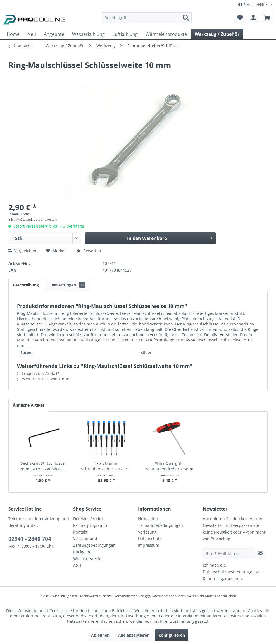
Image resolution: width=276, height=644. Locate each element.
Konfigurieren (172, 635)
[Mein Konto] (253, 18)
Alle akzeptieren (134, 635)
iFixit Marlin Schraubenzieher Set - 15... (106, 466)
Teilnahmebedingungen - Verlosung (162, 529)
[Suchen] (186, 18)
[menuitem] (147, 20)
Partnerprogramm (90, 525)
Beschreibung (26, 285)
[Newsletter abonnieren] (261, 553)
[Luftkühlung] (125, 34)
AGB (77, 565)
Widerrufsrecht (87, 559)
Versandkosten (126, 596)
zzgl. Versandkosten (41, 219)
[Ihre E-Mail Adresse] (229, 553)
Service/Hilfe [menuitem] (253, 5)
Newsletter (148, 519)
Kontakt (80, 532)
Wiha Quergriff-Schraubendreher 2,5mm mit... (170, 466)
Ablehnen (100, 635)
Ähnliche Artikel (28, 405)
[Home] (13, 34)
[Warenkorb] (267, 18)
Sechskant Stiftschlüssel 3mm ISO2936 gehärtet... (43, 466)
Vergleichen (22, 251)
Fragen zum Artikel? (38, 373)
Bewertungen (68, 285)
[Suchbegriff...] (147, 18)
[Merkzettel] (240, 18)
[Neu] (32, 34)
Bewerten (89, 251)
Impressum (149, 545)
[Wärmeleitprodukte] (166, 34)
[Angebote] (54, 34)
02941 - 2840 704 (30, 539)
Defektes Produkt (89, 519)
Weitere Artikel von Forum (44, 379)
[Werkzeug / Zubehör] (217, 34)
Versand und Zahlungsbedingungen (94, 542)
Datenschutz (150, 538)
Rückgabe (82, 552)
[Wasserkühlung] (88, 34)
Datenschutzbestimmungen (229, 572)
